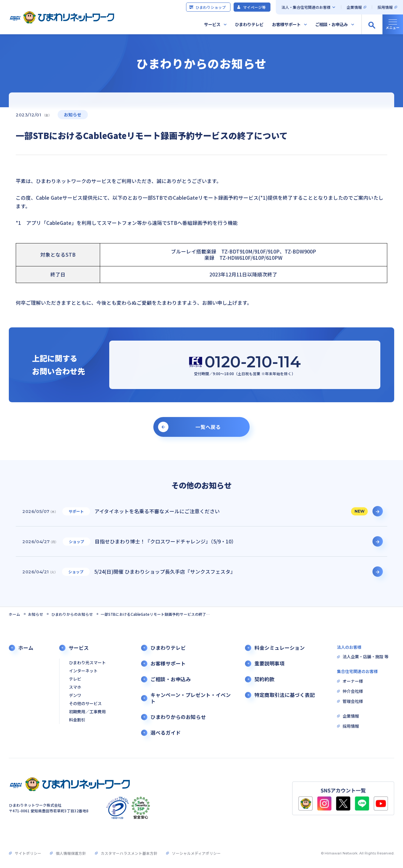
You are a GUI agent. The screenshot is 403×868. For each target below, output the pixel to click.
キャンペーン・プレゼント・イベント (191, 698)
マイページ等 (251, 7)
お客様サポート (286, 24)
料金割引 (77, 720)
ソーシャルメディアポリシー (196, 853)
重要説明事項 (270, 664)
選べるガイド (166, 733)
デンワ (75, 696)
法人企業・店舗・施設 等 (366, 657)
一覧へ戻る (208, 427)
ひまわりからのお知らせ (72, 614)
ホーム (14, 614)
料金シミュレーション (280, 648)
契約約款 (264, 679)
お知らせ (36, 614)
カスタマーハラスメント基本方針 (129, 853)
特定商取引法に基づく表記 (285, 695)
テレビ (75, 679)
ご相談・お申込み (332, 24)
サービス (212, 24)
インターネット (83, 671)
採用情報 (385, 7)
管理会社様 (353, 701)
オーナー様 (353, 681)
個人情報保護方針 (71, 853)
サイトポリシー (28, 853)
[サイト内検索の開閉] (372, 25)
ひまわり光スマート (87, 663)
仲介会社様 (353, 691)
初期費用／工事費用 (87, 712)
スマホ (75, 687)
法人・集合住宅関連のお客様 (306, 7)
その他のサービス (85, 704)
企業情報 (354, 7)
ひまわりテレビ (249, 24)
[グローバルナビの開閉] (393, 25)
